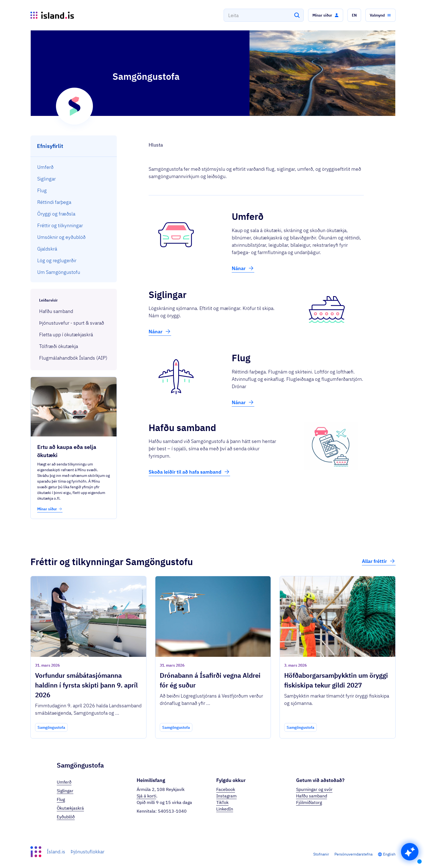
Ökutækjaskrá (70, 808)
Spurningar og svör (314, 789)
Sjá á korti (146, 796)
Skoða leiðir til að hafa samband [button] (189, 472)
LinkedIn (225, 809)
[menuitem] (74, 167)
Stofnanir (321, 854)
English (389, 854)
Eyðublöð (66, 817)
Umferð (64, 782)
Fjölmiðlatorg (309, 802)
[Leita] (297, 15)
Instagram (226, 796)
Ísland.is (56, 852)
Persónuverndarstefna (353, 854)
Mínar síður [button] (50, 509)
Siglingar (65, 791)
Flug (61, 799)
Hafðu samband (312, 796)
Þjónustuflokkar (87, 852)
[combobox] (264, 15)
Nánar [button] (243, 268)
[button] (326, 15)
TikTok (222, 802)
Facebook (226, 789)
